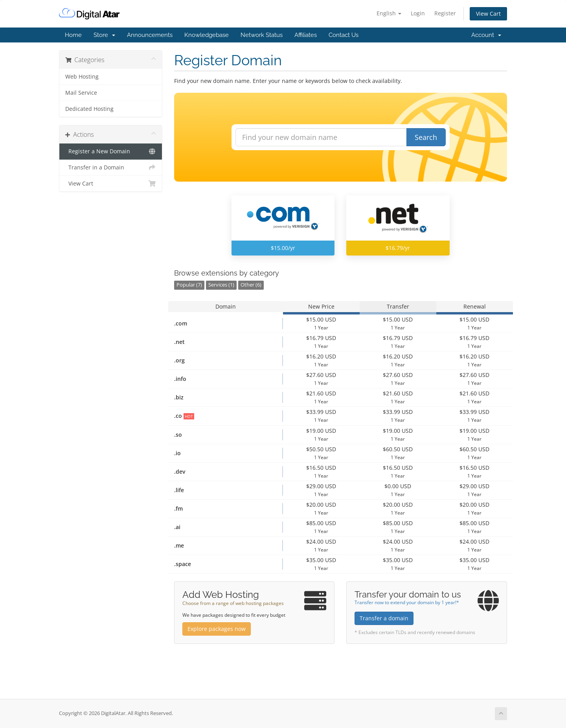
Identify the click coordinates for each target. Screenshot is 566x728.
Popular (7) (189, 285)
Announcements (150, 35)
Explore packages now (217, 629)
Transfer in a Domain (111, 167)
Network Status (262, 35)
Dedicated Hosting (89, 109)
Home (73, 35)
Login (418, 13)
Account (486, 35)
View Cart (488, 14)
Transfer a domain (384, 618)
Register (445, 13)
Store (104, 35)
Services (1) (221, 285)
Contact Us (344, 35)
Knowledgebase (207, 35)
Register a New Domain (111, 151)
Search (426, 137)
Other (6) (251, 285)
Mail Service (81, 93)
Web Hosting (82, 77)
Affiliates (306, 35)
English (389, 13)
